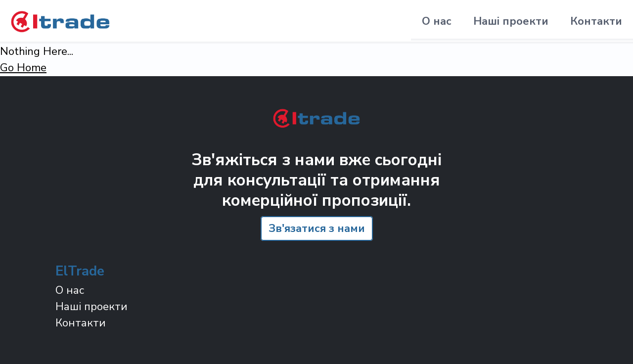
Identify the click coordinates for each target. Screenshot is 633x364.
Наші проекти (511, 21)
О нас (437, 21)
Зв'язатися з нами (317, 228)
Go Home (23, 68)
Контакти (596, 21)
